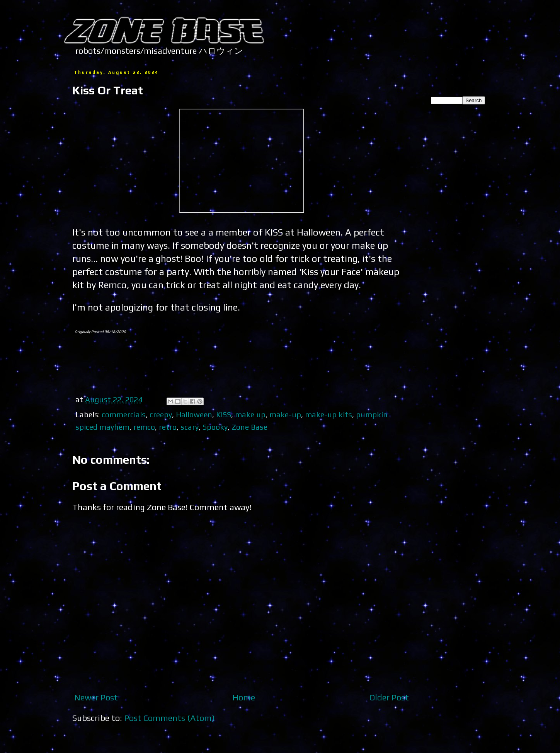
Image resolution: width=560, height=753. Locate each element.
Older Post (389, 697)
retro (168, 427)
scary (190, 427)
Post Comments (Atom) (169, 718)
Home (244, 697)
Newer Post (96, 697)
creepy (161, 414)
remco (144, 427)
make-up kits (329, 414)
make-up (285, 414)
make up (250, 414)
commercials (124, 414)
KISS (224, 414)
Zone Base (249, 427)
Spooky (215, 427)
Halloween (194, 414)
